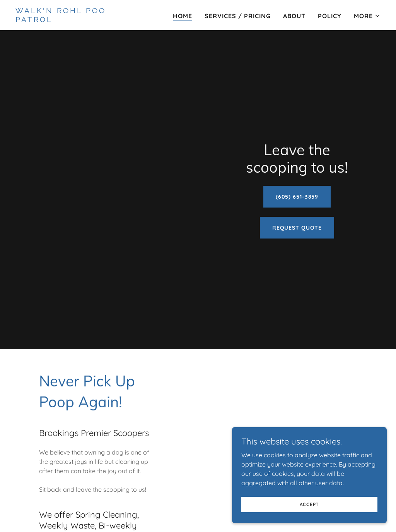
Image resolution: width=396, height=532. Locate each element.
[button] (367, 16)
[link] (79, 20)
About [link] (294, 16)
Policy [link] (330, 16)
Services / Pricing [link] (238, 16)
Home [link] (183, 16)
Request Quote (297, 228)
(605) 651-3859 (297, 197)
